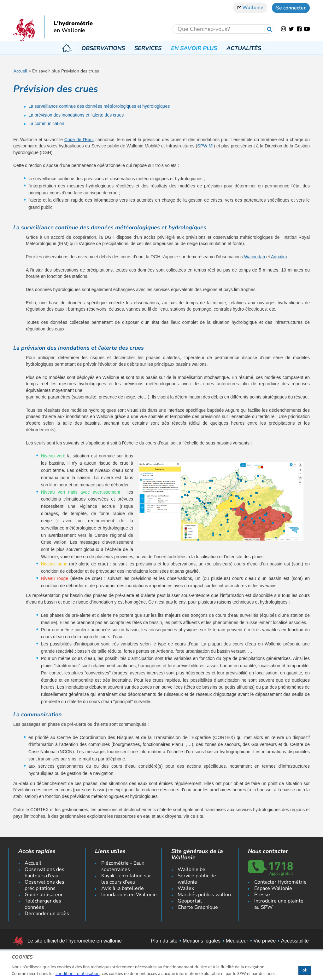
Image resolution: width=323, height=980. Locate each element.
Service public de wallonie (197, 879)
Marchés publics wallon (204, 895)
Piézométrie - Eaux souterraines (123, 866)
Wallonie (250, 8)
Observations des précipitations (44, 885)
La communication (46, 123)
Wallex (186, 888)
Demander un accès (47, 914)
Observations (102, 48)
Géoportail (190, 901)
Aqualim (279, 257)
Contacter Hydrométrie (280, 882)
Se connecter (291, 8)
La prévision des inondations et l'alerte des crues (76, 115)
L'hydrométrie (73, 24)
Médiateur (237, 941)
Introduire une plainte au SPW (279, 904)
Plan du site (164, 941)
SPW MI (205, 146)
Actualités (243, 48)
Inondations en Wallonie (129, 895)
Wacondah (255, 257)
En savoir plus (193, 48)
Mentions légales (202, 941)
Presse (262, 895)
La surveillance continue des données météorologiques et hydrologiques (99, 106)
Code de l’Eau (79, 140)
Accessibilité (295, 941)
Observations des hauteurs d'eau (44, 873)
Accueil (67, 48)
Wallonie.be (191, 869)
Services (147, 48)
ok (305, 970)
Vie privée (265, 941)
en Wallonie (69, 31)
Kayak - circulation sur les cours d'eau (126, 879)
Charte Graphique (198, 907)
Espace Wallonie (273, 888)
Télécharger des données (43, 904)
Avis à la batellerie (123, 888)
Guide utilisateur (44, 895)
